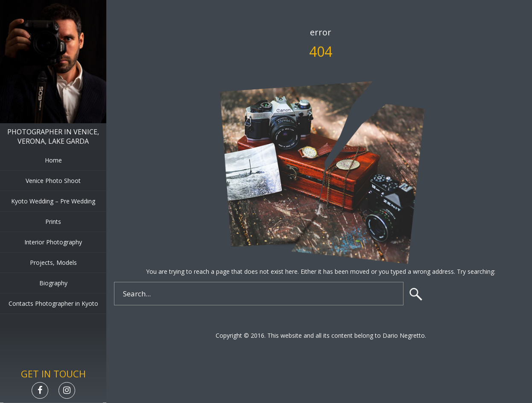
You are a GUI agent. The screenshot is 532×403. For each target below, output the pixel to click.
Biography (53, 283)
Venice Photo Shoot (53, 181)
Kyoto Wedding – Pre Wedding (53, 201)
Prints (53, 222)
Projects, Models (53, 262)
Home (53, 160)
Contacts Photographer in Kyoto (53, 303)
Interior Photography (53, 242)
